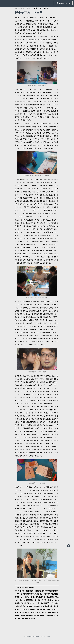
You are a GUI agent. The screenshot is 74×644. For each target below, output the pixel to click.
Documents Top (63, 3)
